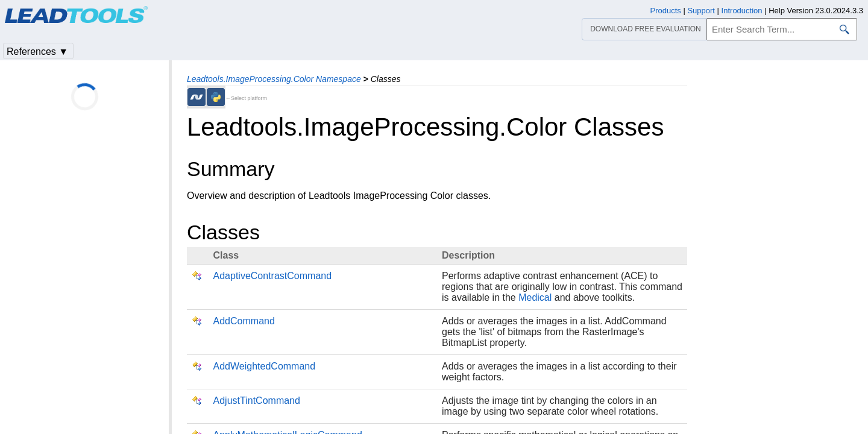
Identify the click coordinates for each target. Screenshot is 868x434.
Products (666, 11)
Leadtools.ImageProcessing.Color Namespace (274, 79)
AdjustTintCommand (257, 401)
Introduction (742, 11)
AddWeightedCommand (265, 366)
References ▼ (37, 52)
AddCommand (244, 321)
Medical (535, 297)
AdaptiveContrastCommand (273, 276)
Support (701, 11)
